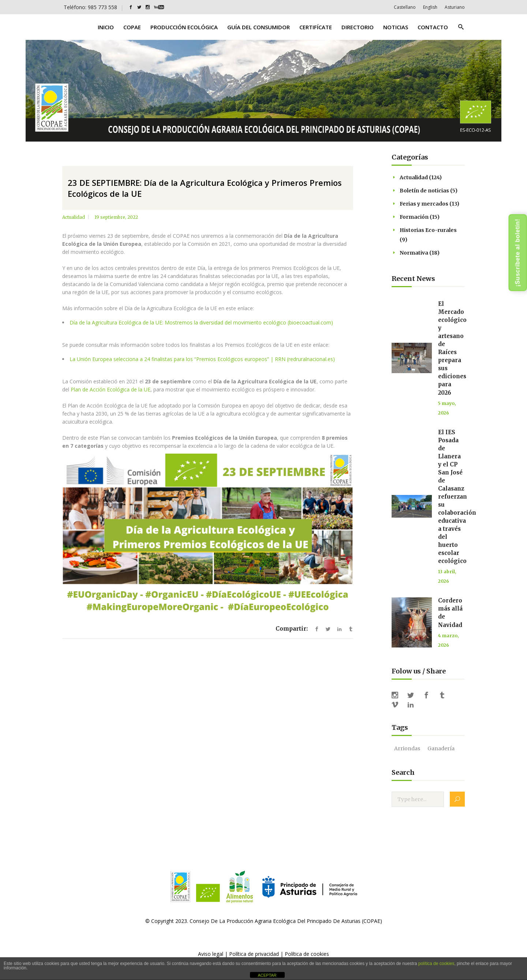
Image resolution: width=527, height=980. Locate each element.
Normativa (414, 253)
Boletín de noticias (424, 191)
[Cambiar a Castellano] (405, 7)
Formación (414, 217)
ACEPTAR (267, 975)
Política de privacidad (254, 954)
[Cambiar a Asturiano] (455, 7)
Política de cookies (307, 954)
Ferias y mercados (424, 204)
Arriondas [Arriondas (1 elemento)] (407, 748)
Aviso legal (211, 954)
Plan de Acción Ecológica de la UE (111, 389)
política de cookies (436, 964)
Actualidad (74, 217)
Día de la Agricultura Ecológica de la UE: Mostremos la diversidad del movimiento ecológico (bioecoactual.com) (201, 322)
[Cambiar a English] (430, 7)
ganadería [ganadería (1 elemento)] (441, 748)
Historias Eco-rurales (428, 230)
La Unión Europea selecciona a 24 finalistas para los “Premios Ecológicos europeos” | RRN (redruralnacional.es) (202, 359)
